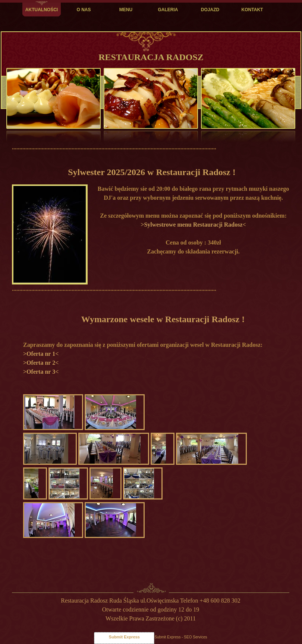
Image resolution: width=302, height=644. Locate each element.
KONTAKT (252, 10)
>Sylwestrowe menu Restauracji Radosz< (193, 225)
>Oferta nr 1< (41, 354)
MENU (126, 10)
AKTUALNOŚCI (42, 10)
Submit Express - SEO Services (181, 637)
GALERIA (168, 10)
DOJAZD (210, 10)
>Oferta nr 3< (41, 372)
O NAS (84, 10)
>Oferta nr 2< (41, 363)
